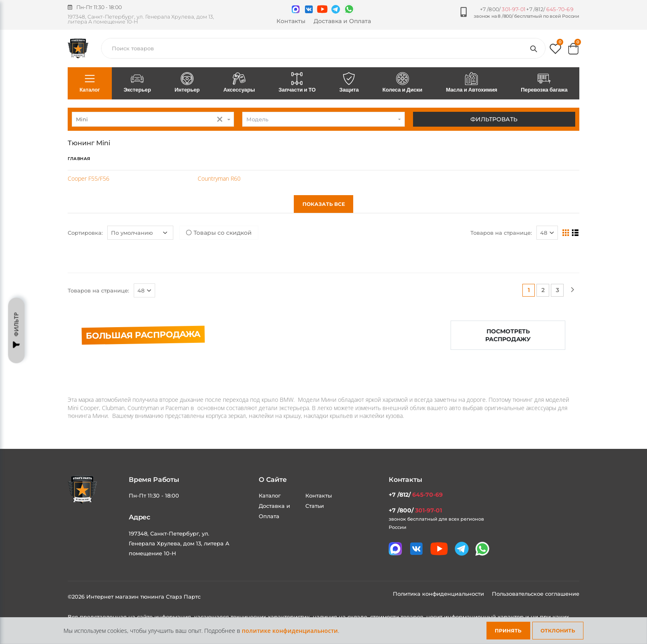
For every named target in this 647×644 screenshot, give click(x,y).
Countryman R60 (219, 178)
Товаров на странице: (501, 233)
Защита (349, 83)
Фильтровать (494, 119)
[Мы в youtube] (322, 9)
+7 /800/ (503, 9)
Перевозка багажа (544, 83)
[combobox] (153, 119)
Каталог (90, 83)
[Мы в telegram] (336, 9)
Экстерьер (137, 83)
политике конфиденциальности (290, 631)
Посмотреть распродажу (508, 335)
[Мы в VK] (309, 9)
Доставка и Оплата (342, 21)
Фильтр (17, 330)
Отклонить (558, 631)
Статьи (315, 506)
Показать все (324, 204)
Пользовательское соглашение (536, 594)
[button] (555, 51)
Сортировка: (85, 233)
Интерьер (187, 83)
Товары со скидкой (219, 233)
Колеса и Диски (402, 83)
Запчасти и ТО (297, 83)
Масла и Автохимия (472, 83)
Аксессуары (239, 83)
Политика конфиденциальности (439, 594)
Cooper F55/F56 (89, 178)
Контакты (291, 21)
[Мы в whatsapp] (349, 9)
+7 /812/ (550, 9)
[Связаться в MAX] (296, 9)
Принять (508, 631)
